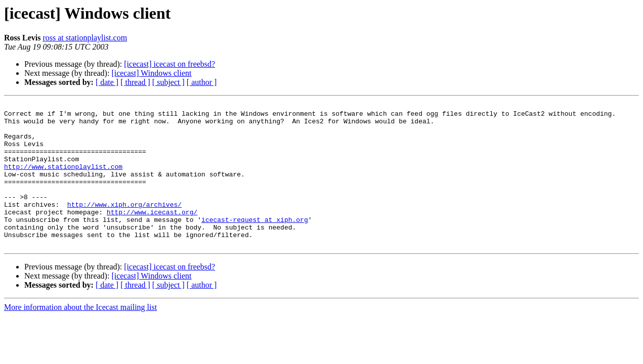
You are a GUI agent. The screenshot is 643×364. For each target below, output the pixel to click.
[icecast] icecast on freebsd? (169, 64)
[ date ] (107, 82)
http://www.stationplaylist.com (63, 180)
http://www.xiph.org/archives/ (124, 225)
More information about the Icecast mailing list (80, 336)
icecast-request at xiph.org (255, 244)
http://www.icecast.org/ (152, 235)
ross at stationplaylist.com (85, 38)
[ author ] (202, 82)
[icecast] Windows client (151, 73)
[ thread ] (135, 82)
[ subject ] (168, 82)
